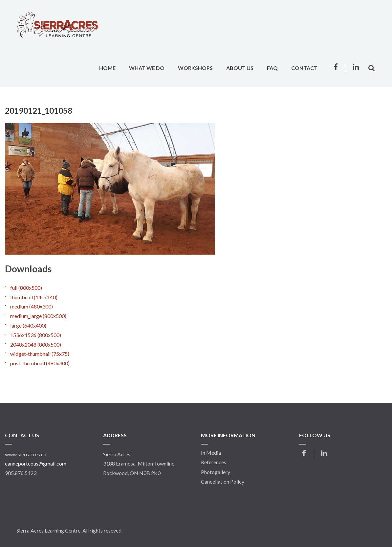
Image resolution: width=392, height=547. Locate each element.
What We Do (147, 68)
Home (107, 68)
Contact (304, 68)
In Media (211, 453)
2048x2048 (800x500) (36, 344)
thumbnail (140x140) (34, 297)
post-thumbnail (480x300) (40, 363)
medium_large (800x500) (38, 316)
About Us (240, 68)
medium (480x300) (32, 306)
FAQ (272, 68)
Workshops (195, 68)
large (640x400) (28, 325)
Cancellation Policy (223, 482)
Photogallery (216, 472)
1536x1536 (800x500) (36, 335)
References (214, 462)
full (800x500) (26, 288)
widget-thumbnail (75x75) (40, 354)
